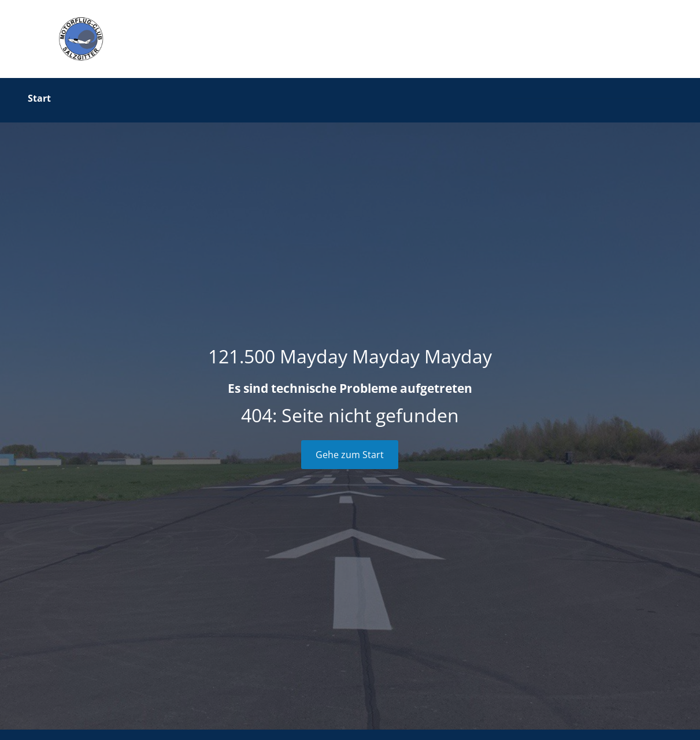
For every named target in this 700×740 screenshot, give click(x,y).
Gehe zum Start (350, 455)
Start (39, 98)
